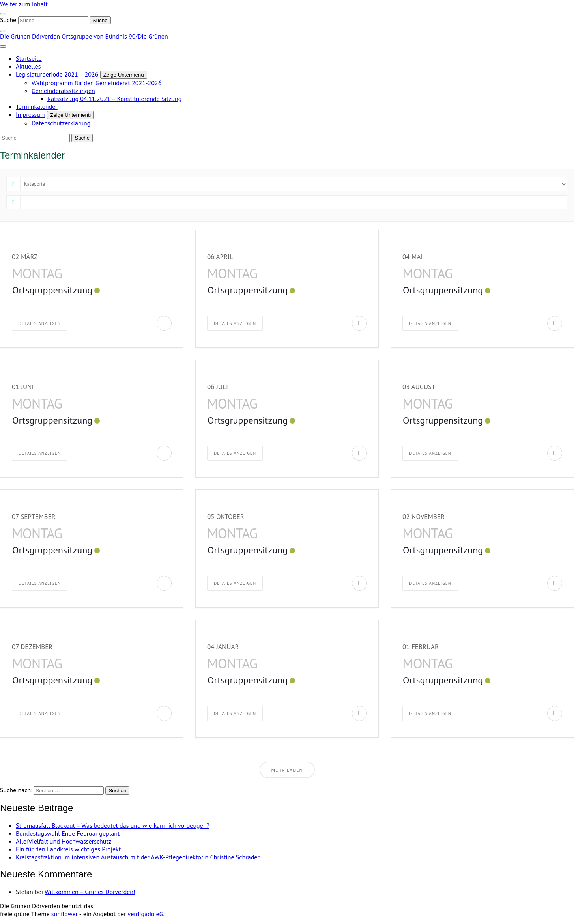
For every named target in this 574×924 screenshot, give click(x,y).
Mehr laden (287, 770)
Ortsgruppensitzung (52, 290)
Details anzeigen (40, 323)
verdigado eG (146, 914)
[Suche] (53, 20)
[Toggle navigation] (3, 14)
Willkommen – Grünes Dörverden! (90, 892)
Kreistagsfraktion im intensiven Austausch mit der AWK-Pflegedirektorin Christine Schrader (138, 857)
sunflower (65, 914)
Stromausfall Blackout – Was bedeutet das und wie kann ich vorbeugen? (112, 825)
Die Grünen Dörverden (31, 36)
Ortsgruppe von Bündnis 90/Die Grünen (115, 36)
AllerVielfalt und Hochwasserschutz (64, 841)
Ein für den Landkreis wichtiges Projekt (68, 849)
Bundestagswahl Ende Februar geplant (68, 833)
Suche (8, 20)
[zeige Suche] (3, 31)
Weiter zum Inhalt (24, 4)
